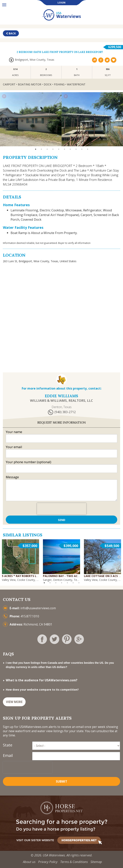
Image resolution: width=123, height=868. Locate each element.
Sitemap (96, 862)
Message (12, 477)
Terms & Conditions (74, 862)
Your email (14, 447)
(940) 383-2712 (65, 412)
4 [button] (53, 149)
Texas (51, 60)
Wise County (37, 60)
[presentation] (62, 509)
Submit (61, 782)
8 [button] (76, 149)
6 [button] (64, 149)
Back (11, 33)
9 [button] (82, 149)
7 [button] (70, 149)
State (8, 745)
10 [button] (88, 149)
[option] (31, 119)
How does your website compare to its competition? (42, 690)
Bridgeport (21, 60)
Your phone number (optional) (28, 462)
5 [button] (59, 149)
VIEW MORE (14, 702)
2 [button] (41, 149)
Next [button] (119, 119)
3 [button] (47, 149)
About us (29, 862)
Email (8, 755)
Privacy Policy (48, 862)
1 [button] (36, 149)
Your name (14, 432)
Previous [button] (4, 119)
